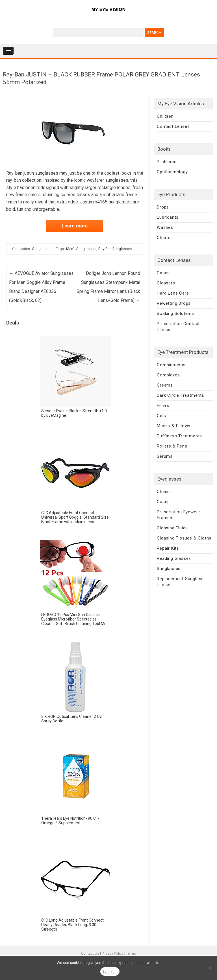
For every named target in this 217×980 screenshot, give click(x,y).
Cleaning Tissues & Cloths (184, 538)
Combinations (171, 365)
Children (165, 116)
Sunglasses (42, 249)
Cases (163, 273)
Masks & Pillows (174, 426)
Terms (131, 953)
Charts (164, 238)
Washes (165, 227)
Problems (167, 162)
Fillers (163, 405)
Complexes (168, 375)
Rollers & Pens (172, 446)
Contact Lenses (173, 126)
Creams (165, 385)
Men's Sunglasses (81, 249)
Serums (165, 456)
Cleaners (166, 283)
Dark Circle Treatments (181, 395)
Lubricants (168, 217)
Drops (163, 207)
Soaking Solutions (175, 313)
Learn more (75, 226)
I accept (110, 972)
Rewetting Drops (174, 303)
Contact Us (90, 953)
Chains (164, 492)
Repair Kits (168, 548)
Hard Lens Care (173, 293)
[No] (210, 968)
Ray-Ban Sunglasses (115, 249)
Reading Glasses (174, 558)
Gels (161, 416)
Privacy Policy (113, 953)
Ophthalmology (172, 172)
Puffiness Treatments (179, 436)
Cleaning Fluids (172, 528)
